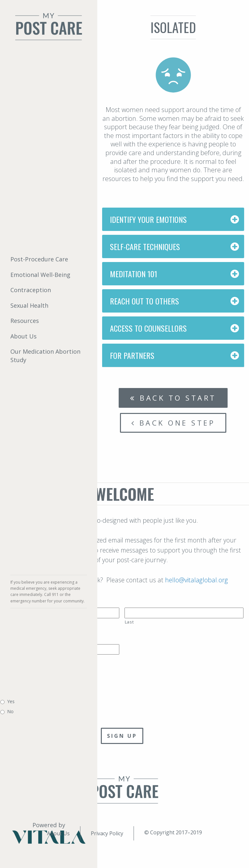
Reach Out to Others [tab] (144, 301)
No (10, 711)
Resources (25, 321)
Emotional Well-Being (40, 275)
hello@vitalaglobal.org (196, 580)
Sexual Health (29, 305)
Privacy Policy (107, 833)
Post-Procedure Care (39, 259)
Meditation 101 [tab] (134, 274)
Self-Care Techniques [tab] (145, 246)
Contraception (31, 290)
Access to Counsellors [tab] (148, 328)
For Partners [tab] (132, 355)
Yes (11, 701)
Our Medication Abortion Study (45, 355)
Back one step (173, 423)
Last (129, 622)
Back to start (173, 398)
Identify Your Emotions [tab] (148, 219)
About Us (24, 336)
